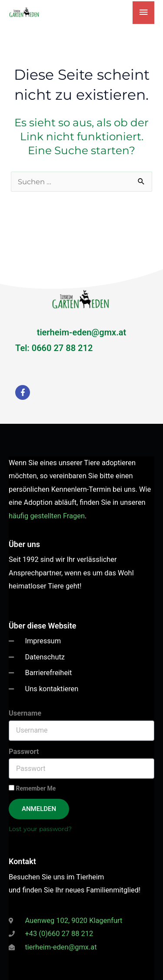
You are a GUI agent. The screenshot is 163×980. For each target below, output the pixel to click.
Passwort (24, 752)
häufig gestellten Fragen (47, 516)
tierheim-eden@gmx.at (82, 332)
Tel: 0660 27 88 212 (54, 348)
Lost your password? (40, 829)
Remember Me (32, 788)
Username (25, 713)
